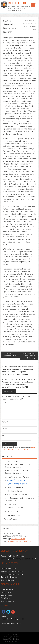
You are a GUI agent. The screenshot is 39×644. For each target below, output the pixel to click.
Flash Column (12, 504)
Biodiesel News (27, 23)
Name (5, 422)
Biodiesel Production (8, 568)
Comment (6, 402)
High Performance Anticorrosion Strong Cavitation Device (20, 499)
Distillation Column (13, 511)
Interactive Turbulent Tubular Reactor (20, 495)
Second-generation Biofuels (10, 355)
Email (5, 429)
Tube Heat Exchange (14, 491)
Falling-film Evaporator (15, 487)
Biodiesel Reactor (7, 592)
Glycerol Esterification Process (12, 574)
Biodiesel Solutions (22, 3)
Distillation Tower (7, 589)
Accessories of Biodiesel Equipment (17, 477)
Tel (3, 436)
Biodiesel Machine (7, 601)
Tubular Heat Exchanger (9, 577)
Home (34, 20)
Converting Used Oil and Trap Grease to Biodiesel (18, 559)
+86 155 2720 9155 (18, 539)
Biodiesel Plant (8, 639)
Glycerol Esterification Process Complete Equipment (17, 472)
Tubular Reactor (7, 595)
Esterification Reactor (15, 508)
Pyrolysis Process (11, 519)
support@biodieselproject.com (19, 541)
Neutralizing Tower (13, 515)
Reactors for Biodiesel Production (13, 556)
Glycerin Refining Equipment (17, 484)
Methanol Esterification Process (12, 571)
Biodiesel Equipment (12, 461)
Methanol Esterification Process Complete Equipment (18, 466)
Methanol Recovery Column (17, 480)
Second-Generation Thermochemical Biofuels (29, 356)
